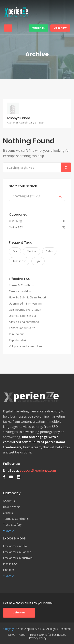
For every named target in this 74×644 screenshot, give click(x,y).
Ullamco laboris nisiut (22, 316)
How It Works (12, 507)
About (23, 635)
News (12, 635)
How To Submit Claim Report (28, 297)
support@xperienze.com (38, 470)
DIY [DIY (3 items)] (15, 251)
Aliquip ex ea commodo (24, 322)
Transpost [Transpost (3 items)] (19, 261)
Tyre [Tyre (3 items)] (38, 261)
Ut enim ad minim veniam (25, 303)
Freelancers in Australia (18, 558)
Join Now (60, 28)
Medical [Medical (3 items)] (32, 251)
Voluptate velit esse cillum (25, 346)
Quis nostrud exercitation (25, 310)
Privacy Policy (38, 638)
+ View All (9, 531)
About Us (9, 501)
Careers (8, 513)
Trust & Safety (12, 525)
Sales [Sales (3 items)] (49, 251)
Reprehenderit (18, 340)
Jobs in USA (10, 564)
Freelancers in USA (15, 546)
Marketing (15, 221)
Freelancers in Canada (17, 552)
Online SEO (16, 227)
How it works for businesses (48, 635)
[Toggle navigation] (8, 28)
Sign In (38, 28)
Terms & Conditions (22, 285)
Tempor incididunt (20, 291)
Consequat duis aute (22, 328)
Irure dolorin (17, 334)
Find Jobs (9, 570)
